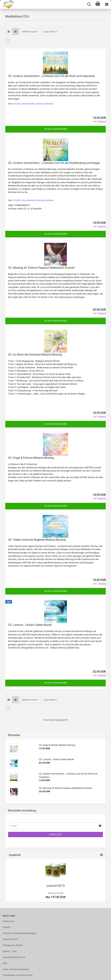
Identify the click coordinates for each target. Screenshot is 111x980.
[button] (9, 32)
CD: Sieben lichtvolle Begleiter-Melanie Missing (37, 540)
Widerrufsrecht (10, 939)
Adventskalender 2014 (14, 957)
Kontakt (7, 927)
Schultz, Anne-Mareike (24, 104)
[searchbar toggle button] (89, 4)
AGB (5, 963)
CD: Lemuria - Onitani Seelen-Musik (30, 625)
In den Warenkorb (56, 129)
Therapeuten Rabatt (13, 945)
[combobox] (30, 32)
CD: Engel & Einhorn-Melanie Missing (31, 458)
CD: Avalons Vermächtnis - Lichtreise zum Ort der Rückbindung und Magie (54, 163)
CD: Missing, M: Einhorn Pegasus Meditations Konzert (41, 268)
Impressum (8, 921)
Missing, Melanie (45, 104)
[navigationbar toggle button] (107, 4)
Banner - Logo (10, 951)
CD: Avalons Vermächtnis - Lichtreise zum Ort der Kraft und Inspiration (51, 76)
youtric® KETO (56, 886)
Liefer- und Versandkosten (16, 969)
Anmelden (56, 835)
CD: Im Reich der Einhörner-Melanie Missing (35, 355)
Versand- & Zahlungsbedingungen (19, 933)
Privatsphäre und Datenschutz (18, 975)
